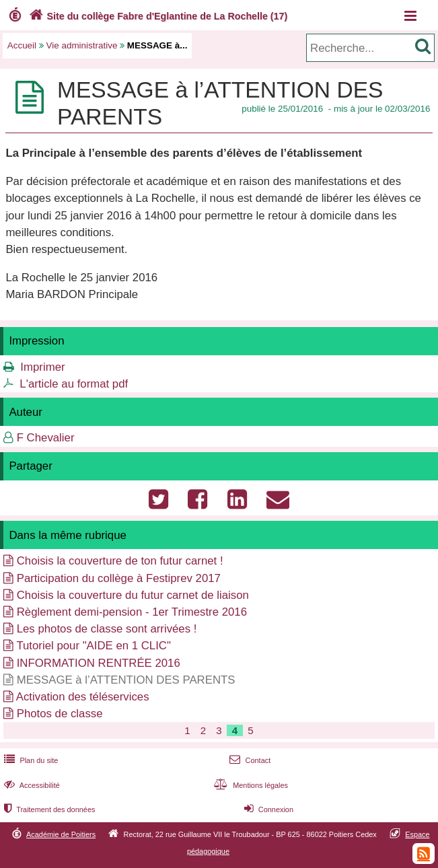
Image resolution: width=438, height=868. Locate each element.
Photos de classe (60, 714)
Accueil (22, 45)
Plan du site (30, 760)
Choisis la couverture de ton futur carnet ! (120, 561)
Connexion (267, 809)
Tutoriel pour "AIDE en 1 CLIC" (94, 646)
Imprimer (42, 367)
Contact (249, 760)
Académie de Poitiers (61, 834)
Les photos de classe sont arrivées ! (107, 629)
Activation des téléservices (83, 697)
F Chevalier (46, 438)
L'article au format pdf (74, 384)
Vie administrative (82, 45)
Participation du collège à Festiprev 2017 (119, 578)
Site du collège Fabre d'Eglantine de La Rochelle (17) (157, 16)
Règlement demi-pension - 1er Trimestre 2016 (132, 612)
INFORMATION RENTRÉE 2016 (99, 663)
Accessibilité (31, 785)
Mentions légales (250, 785)
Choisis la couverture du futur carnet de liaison (133, 595)
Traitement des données (48, 809)
